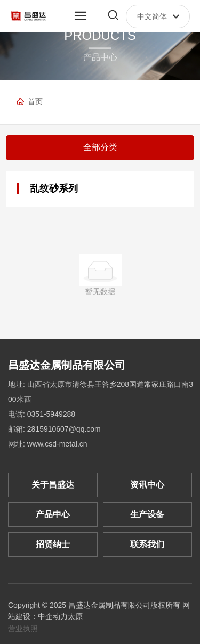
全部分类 (100, 147)
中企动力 (53, 616)
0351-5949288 (51, 414)
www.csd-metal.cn (57, 444)
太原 (75, 616)
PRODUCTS (100, 35)
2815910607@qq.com (64, 429)
